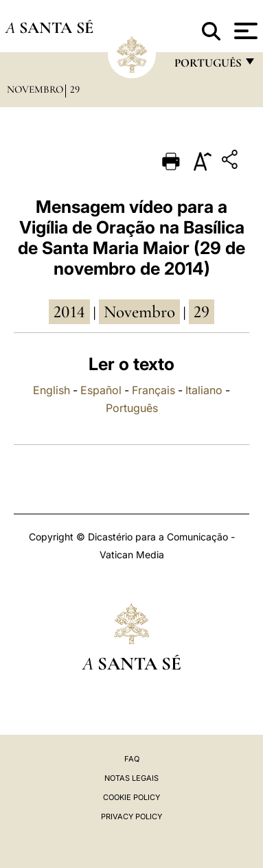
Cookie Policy (131, 797)
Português (132, 408)
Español (101, 390)
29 (75, 89)
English (52, 390)
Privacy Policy (131, 816)
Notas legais (131, 778)
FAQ (132, 759)
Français (153, 390)
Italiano (204, 390)
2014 (69, 312)
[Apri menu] (244, 31)
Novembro (35, 89)
